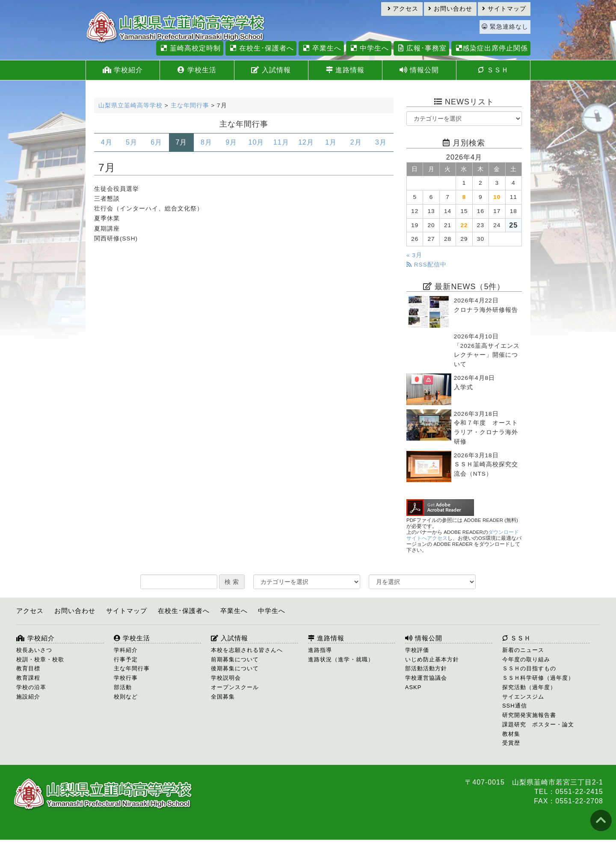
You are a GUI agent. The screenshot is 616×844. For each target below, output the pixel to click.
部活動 (123, 687)
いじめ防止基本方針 (432, 659)
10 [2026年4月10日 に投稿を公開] (497, 197)
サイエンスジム (523, 697)
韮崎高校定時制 (190, 48)
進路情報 (345, 70)
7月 (182, 142)
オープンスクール (235, 687)
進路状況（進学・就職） (341, 659)
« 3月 (414, 255)
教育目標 (28, 668)
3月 (381, 142)
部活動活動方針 (426, 668)
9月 (231, 142)
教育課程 (28, 678)
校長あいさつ (34, 650)
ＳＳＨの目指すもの (529, 668)
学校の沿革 (31, 687)
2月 (356, 142)
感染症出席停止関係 (491, 48)
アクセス (403, 9)
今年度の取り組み (526, 659)
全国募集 (223, 697)
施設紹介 (28, 697)
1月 (331, 142)
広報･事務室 (421, 48)
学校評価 (417, 650)
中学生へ (369, 48)
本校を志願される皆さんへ (247, 650)
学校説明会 (226, 678)
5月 (132, 142)
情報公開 (419, 70)
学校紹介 (123, 70)
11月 (281, 142)
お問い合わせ (450, 9)
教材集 (511, 734)
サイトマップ (504, 9)
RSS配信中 (426, 265)
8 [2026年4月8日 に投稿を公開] (464, 197)
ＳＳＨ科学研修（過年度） (538, 678)
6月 (156, 142)
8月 (206, 142)
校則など (126, 697)
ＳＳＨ (493, 70)
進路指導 (320, 650)
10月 (256, 142)
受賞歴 (511, 743)
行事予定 (126, 659)
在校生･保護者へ (261, 48)
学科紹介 (126, 650)
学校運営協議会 (426, 678)
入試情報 (271, 70)
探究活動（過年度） (529, 687)
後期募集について (235, 668)
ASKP (413, 687)
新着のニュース (523, 650)
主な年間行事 (132, 668)
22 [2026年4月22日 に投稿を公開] (464, 225)
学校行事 (126, 678)
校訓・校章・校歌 (40, 659)
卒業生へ (321, 48)
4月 (107, 142)
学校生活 (197, 70)
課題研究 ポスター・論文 (538, 724)
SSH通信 (515, 706)
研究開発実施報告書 (529, 715)
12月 (306, 142)
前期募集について (235, 659)
